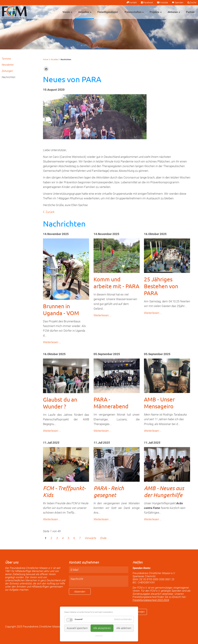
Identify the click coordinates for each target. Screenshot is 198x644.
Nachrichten (9, 77)
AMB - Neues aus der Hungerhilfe (164, 491)
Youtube (164, 2)
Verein (66, 12)
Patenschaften (133, 12)
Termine (6, 59)
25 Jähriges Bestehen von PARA (161, 286)
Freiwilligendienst (108, 12)
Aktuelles (84, 12)
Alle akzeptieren (102, 628)
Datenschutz (99, 636)
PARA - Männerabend (111, 403)
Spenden (179, 2)
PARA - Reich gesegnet (109, 491)
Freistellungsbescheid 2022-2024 (151, 600)
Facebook (148, 2)
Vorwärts (90, 538)
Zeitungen (7, 71)
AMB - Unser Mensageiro (159, 403)
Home (46, 60)
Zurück (50, 212)
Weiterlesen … (52, 342)
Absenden (80, 592)
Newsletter (8, 65)
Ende (103, 538)
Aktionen (173, 12)
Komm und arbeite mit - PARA (116, 283)
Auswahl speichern (77, 628)
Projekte (154, 12)
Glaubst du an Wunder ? (60, 403)
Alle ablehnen (124, 628)
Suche (193, 2)
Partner (190, 12)
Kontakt (133, 2)
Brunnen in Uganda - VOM (61, 310)
